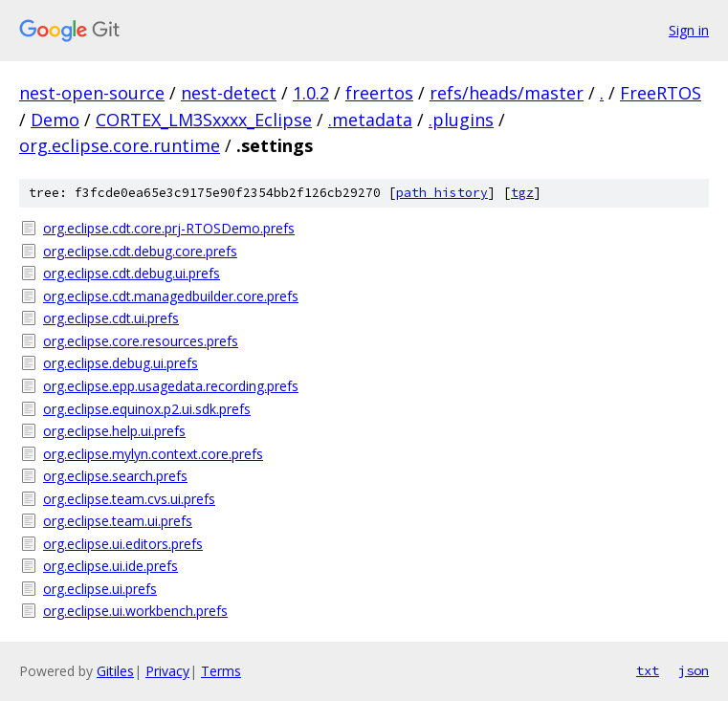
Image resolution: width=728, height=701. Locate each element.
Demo (55, 120)
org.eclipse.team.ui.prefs (118, 521)
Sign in (689, 30)
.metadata (370, 120)
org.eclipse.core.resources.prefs (141, 341)
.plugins (461, 120)
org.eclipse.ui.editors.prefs (123, 544)
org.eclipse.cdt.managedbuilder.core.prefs (171, 296)
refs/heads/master (507, 93)
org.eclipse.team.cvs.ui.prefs (129, 499)
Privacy (167, 671)
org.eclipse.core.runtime (120, 145)
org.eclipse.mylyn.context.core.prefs (153, 454)
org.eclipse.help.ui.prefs (114, 431)
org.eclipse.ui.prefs (100, 589)
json (694, 670)
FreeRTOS (661, 93)
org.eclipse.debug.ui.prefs (121, 363)
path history (442, 193)
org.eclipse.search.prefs (115, 476)
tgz (522, 193)
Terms (221, 671)
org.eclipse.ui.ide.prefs (110, 566)
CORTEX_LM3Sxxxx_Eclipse (204, 120)
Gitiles (115, 671)
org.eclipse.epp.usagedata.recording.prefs (171, 386)
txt (648, 670)
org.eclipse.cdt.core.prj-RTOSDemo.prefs (169, 228)
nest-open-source (92, 93)
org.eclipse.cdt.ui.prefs (111, 318)
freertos (379, 93)
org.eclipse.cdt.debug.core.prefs (140, 251)
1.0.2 (311, 93)
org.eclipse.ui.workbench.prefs (135, 611)
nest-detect (229, 93)
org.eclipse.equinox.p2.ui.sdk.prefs (147, 409)
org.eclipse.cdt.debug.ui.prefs (132, 273)
